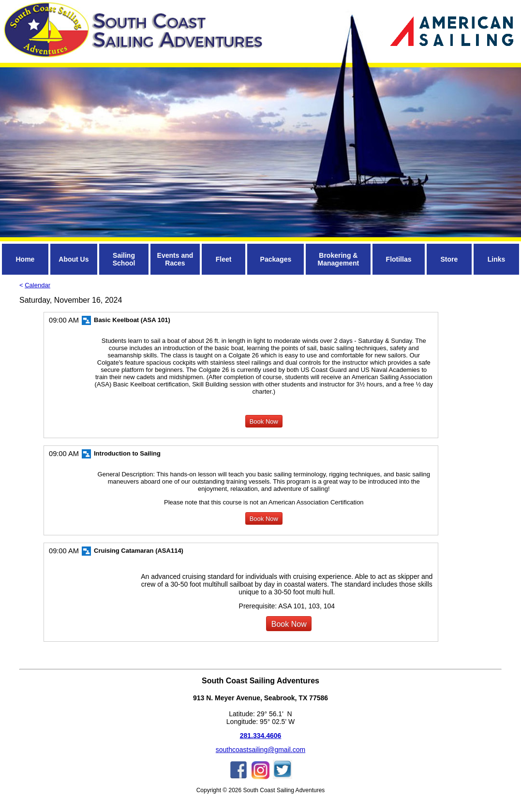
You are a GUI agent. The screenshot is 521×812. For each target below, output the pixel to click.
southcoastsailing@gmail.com (260, 750)
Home (25, 259)
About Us (74, 259)
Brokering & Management (339, 259)
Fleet (224, 259)
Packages (276, 259)
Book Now (264, 421)
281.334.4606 (261, 736)
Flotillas (399, 259)
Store (449, 259)
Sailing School (124, 259)
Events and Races (175, 259)
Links (497, 259)
